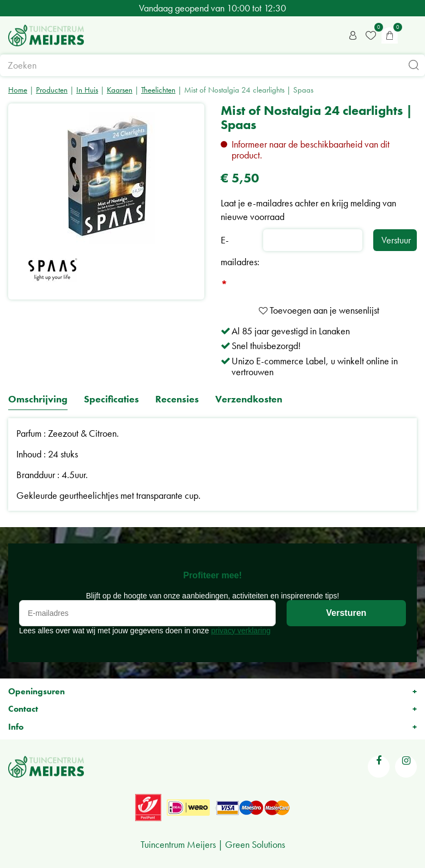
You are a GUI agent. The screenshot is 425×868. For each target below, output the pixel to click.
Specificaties (111, 399)
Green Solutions (255, 844)
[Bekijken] (390, 35)
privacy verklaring (241, 631)
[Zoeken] (212, 65)
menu (411, 35)
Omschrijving (38, 399)
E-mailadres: (240, 263)
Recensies (177, 399)
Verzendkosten (249, 399)
